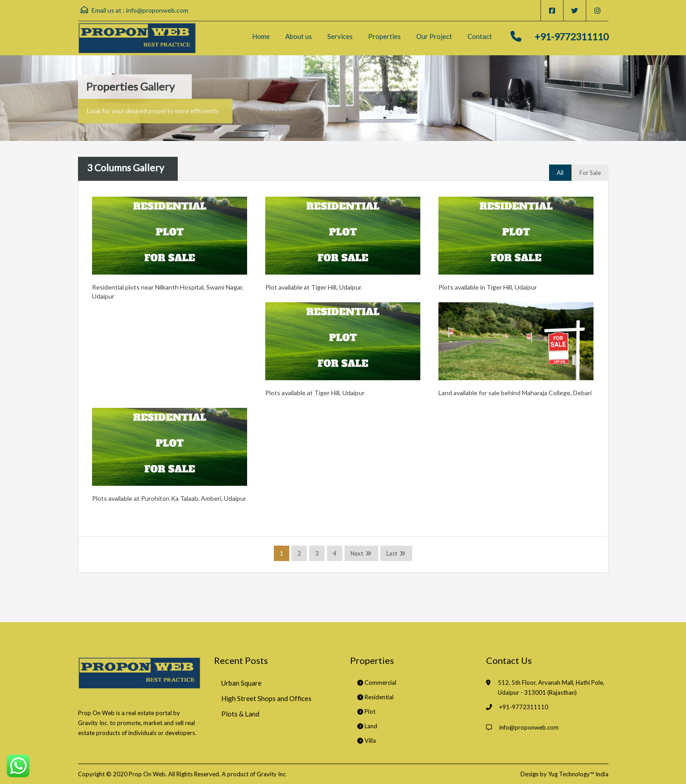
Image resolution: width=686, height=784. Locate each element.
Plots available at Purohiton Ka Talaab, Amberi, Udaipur (169, 498)
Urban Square (241, 683)
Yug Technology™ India (578, 774)
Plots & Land (240, 714)
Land (367, 726)
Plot (366, 711)
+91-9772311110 (572, 36)
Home (261, 36)
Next (357, 553)
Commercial (377, 682)
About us (299, 36)
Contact (480, 36)
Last (392, 553)
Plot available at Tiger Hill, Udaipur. (314, 287)
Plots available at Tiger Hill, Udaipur (315, 393)
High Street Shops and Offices (266, 698)
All (560, 173)
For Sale (590, 173)
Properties (384, 36)
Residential (375, 697)
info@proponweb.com (157, 10)
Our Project (434, 36)
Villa (367, 740)
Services (340, 36)
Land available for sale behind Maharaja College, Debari (515, 393)
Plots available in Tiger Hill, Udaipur (488, 287)
